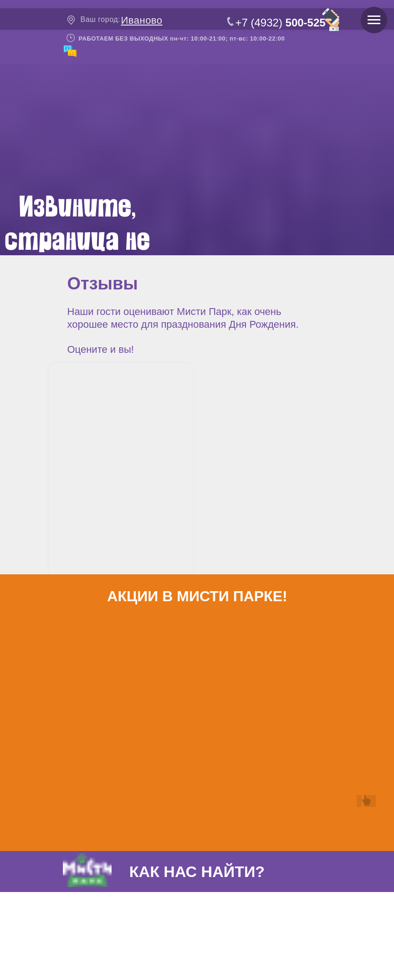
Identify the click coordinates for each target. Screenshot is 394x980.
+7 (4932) (281, 23)
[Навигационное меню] (374, 20)
